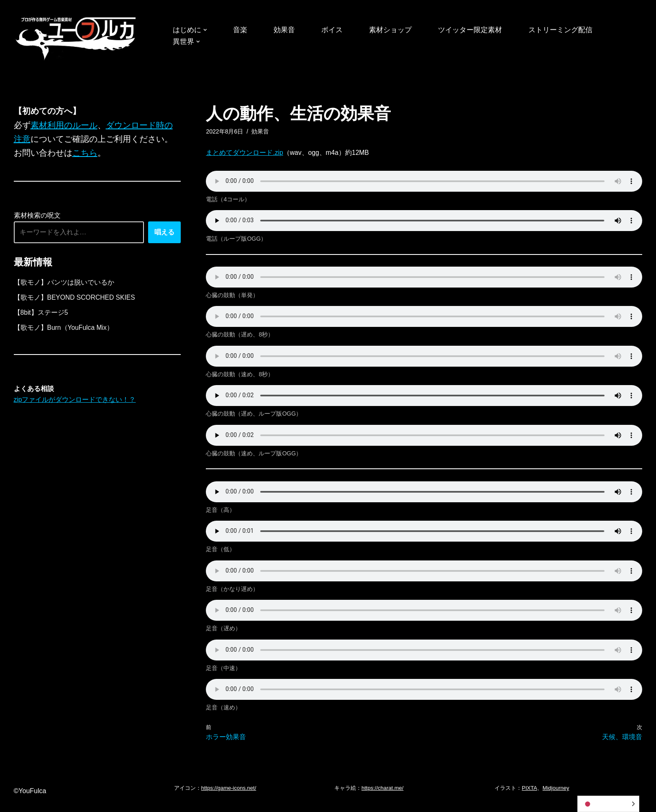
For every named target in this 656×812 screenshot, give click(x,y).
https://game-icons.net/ (229, 798)
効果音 (287, 30)
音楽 (242, 30)
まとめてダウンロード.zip (245, 153)
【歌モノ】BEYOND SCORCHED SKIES (76, 300)
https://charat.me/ (382, 798)
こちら (85, 154)
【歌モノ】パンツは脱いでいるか (64, 284)
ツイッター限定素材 (479, 30)
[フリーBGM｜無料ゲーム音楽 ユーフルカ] (77, 37)
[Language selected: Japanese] (608, 804)
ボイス (336, 30)
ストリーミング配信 (574, 30)
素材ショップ (397, 30)
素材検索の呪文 (37, 217)
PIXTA (529, 798)
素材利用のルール (64, 126)
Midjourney (556, 798)
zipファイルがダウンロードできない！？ (75, 404)
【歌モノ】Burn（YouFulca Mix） (64, 331)
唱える (164, 234)
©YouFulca (30, 801)
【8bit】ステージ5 (41, 315)
